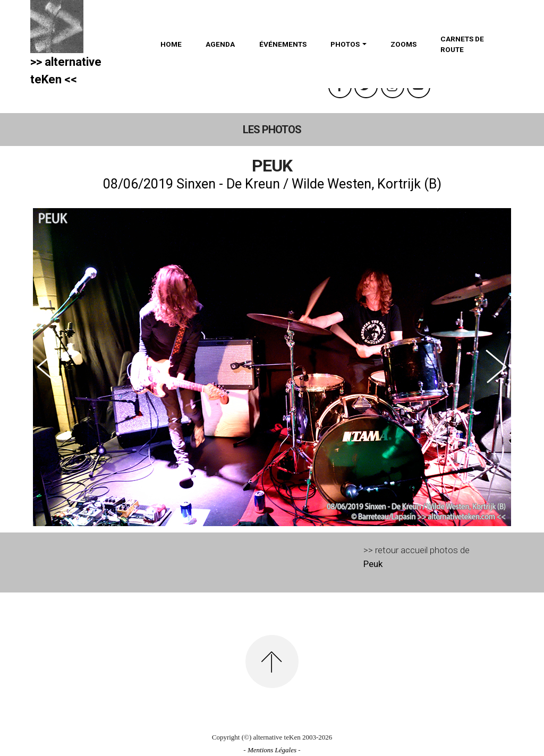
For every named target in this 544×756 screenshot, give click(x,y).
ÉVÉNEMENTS (283, 44)
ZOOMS (403, 44)
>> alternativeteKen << (66, 71)
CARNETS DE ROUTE (462, 44)
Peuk (373, 564)
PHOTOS (345, 44)
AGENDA (220, 44)
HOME (171, 44)
